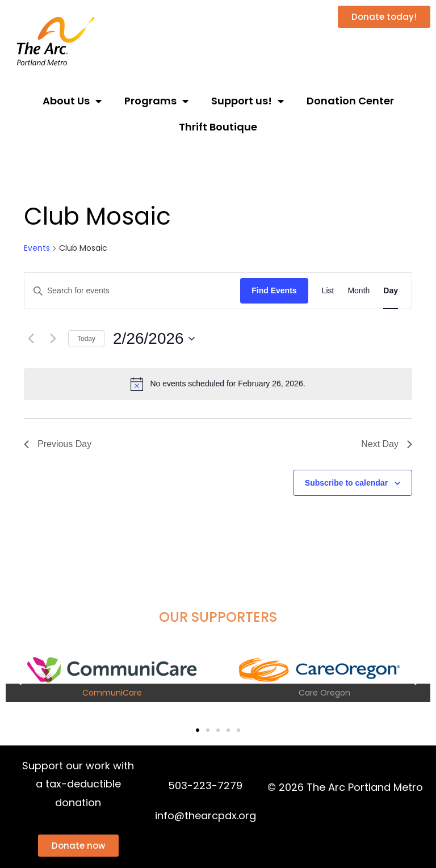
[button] (18, 679)
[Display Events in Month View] (359, 291)
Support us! (248, 101)
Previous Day (58, 444)
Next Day (387, 444)
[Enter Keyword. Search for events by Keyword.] (132, 291)
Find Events (274, 290)
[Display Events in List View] (328, 291)
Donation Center (350, 101)
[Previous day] (31, 339)
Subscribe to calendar (346, 483)
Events (37, 248)
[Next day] (53, 339)
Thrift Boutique (218, 127)
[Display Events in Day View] (391, 291)
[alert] (218, 384)
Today (86, 339)
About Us (72, 101)
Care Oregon (324, 693)
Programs (156, 101)
